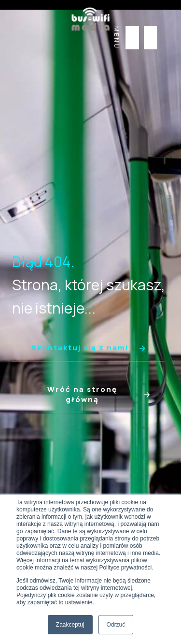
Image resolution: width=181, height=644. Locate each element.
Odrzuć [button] (116, 625)
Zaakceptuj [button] (70, 625)
